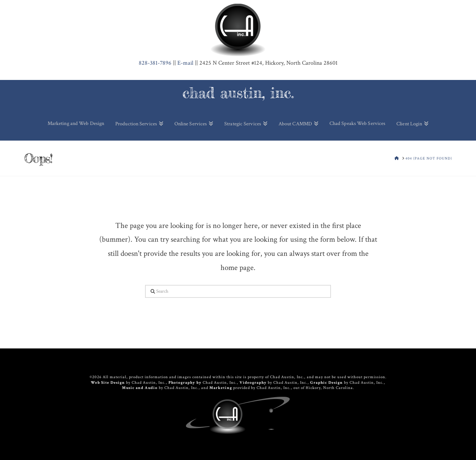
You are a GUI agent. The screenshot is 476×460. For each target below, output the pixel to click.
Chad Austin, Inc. (149, 383)
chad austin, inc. (238, 93)
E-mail (185, 63)
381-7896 (155, 63)
